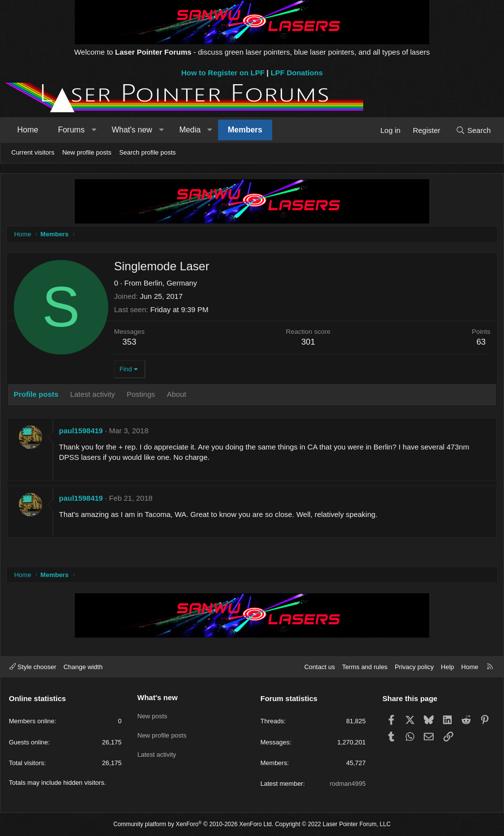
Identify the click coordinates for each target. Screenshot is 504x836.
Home (28, 130)
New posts (152, 714)
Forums (71, 130)
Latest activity (157, 750)
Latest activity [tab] (94, 396)
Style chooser (33, 667)
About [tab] (178, 396)
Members (245, 130)
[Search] (473, 130)
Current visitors (33, 152)
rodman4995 (348, 784)
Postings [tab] (143, 396)
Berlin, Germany (172, 284)
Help (448, 667)
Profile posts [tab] (38, 396)
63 (480, 343)
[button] (94, 130)
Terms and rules (365, 667)
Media (190, 130)
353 (131, 343)
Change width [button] (83, 667)
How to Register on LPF (223, 73)
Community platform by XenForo (193, 824)
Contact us (319, 667)
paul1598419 (82, 432)
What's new (132, 130)
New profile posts (87, 152)
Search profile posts (147, 152)
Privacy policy (414, 667)
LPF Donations (297, 73)
